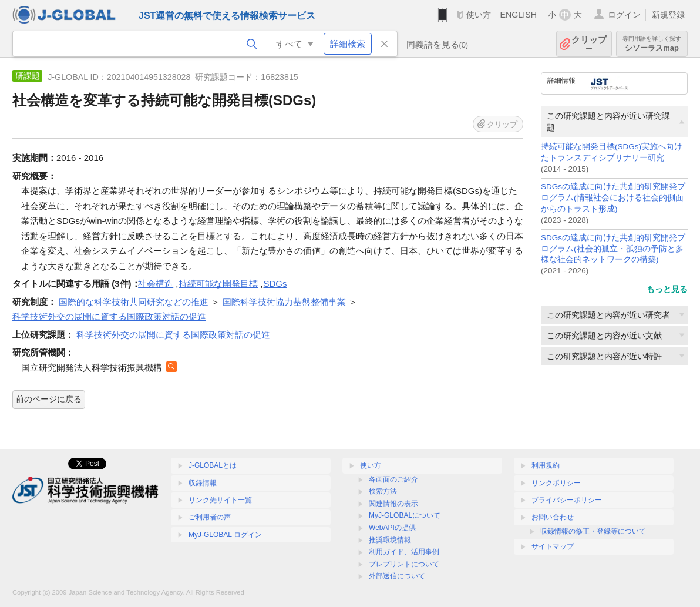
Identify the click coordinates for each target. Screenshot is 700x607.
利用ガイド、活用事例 (404, 552)
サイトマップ (553, 546)
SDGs (275, 284)
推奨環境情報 (390, 540)
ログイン (624, 15)
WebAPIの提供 (392, 528)
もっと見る (667, 289)
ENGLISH (518, 15)
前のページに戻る (49, 399)
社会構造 (156, 284)
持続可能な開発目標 (218, 284)
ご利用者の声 (210, 517)
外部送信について (397, 576)
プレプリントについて (404, 564)
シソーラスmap (652, 44)
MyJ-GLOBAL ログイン (225, 535)
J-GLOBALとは (213, 465)
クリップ (589, 44)
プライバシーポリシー (567, 500)
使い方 (479, 15)
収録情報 (203, 483)
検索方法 (383, 491)
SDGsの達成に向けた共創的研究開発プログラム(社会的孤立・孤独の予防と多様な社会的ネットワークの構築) (613, 249)
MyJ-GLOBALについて (405, 515)
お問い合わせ (553, 517)
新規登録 (668, 15)
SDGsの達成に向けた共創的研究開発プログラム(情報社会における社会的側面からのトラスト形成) (613, 198)
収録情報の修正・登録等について (593, 531)
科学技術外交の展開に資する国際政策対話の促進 (173, 335)
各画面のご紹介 (393, 479)
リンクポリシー (556, 483)
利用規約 (546, 465)
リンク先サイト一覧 (220, 500)
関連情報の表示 (393, 504)
